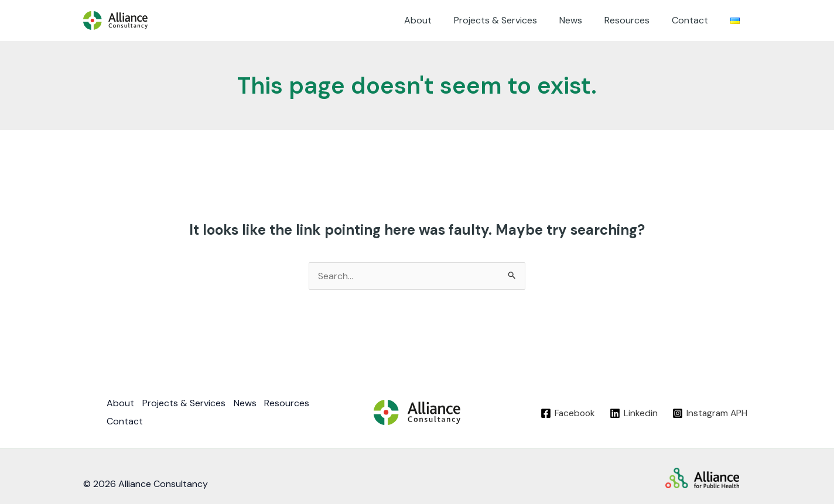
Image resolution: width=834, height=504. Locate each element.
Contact (695, 20)
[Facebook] (565, 413)
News (583, 20)
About (437, 20)
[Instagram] (709, 413)
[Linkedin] (632, 413)
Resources (636, 20)
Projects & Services (511, 20)
